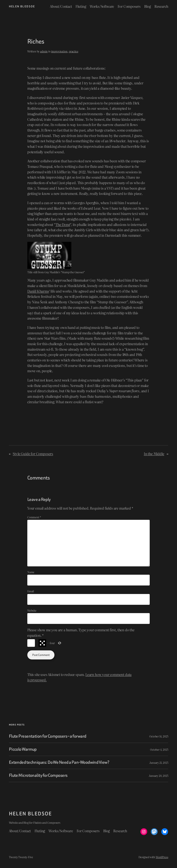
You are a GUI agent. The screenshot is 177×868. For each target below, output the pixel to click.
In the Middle (154, 454)
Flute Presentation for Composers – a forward (48, 736)
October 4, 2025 (159, 749)
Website (32, 610)
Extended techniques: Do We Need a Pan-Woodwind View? (59, 762)
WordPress (162, 857)
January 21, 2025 (159, 763)
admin (44, 51)
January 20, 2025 (158, 776)
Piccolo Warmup (23, 749)
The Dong (63, 225)
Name (31, 572)
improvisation (59, 51)
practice (74, 51)
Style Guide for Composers (33, 454)
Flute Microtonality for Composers (38, 775)
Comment (34, 517)
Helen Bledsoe (22, 6)
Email (31, 591)
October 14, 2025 (159, 736)
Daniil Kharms (38, 291)
